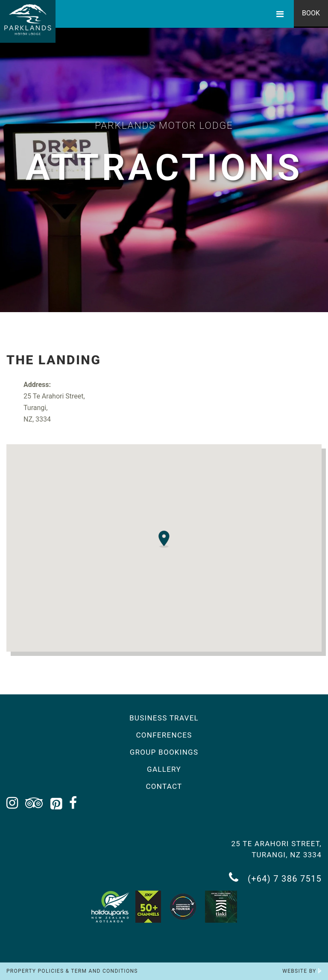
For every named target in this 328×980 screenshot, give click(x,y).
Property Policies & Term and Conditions (72, 971)
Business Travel (164, 718)
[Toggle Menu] (280, 14)
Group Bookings (164, 752)
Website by (302, 971)
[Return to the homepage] (28, 21)
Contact (164, 786)
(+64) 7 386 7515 (275, 878)
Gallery (164, 769)
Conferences (164, 735)
